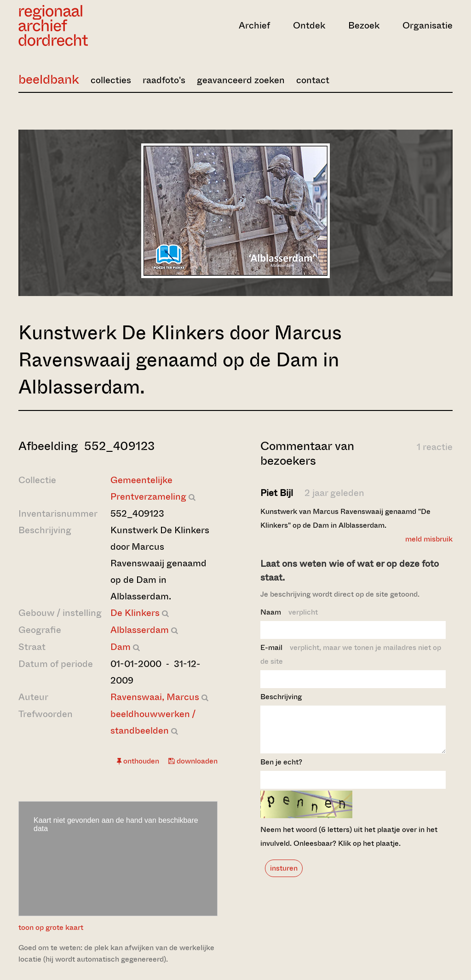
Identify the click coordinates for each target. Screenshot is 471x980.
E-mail (351, 654)
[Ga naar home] (83, 26)
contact (313, 80)
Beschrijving (281, 697)
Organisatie (428, 26)
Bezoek (364, 26)
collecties (111, 80)
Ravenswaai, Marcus (155, 697)
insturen (284, 876)
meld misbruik (429, 539)
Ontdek (309, 26)
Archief (254, 26)
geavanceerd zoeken (241, 80)
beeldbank (49, 79)
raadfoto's (164, 80)
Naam (289, 612)
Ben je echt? (281, 770)
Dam (121, 647)
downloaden (193, 761)
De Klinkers (135, 613)
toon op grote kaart (51, 927)
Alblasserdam (140, 630)
